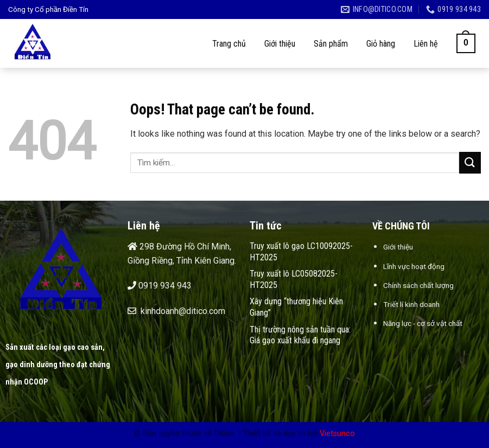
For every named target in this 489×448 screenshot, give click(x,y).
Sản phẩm (331, 44)
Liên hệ (426, 44)
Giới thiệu (280, 44)
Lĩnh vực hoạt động (414, 266)
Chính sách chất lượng (418, 285)
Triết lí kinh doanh (411, 304)
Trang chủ (229, 44)
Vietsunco (337, 434)
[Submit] (470, 162)
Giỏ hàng (381, 44)
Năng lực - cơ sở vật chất (423, 323)
